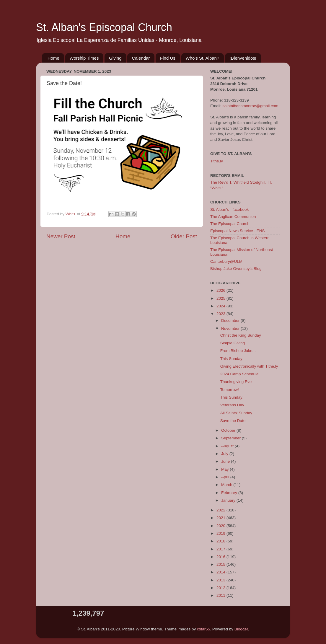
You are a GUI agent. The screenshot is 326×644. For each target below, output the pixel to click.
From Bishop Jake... (238, 351)
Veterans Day (232, 405)
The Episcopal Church (230, 224)
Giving (115, 58)
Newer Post (61, 236)
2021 (221, 518)
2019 (221, 533)
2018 (221, 541)
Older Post (184, 236)
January (229, 500)
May (225, 469)
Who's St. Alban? (203, 58)
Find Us (168, 58)
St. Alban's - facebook (229, 209)
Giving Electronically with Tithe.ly (249, 366)
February (230, 493)
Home (53, 58)
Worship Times (84, 58)
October (229, 430)
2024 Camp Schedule (239, 374)
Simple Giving (233, 343)
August (228, 446)
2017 (221, 549)
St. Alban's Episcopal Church (104, 27)
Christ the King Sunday (241, 335)
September (232, 438)
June (226, 461)
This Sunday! (232, 397)
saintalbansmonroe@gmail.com (250, 106)
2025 (221, 298)
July (225, 454)
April (226, 477)
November (231, 328)
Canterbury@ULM (226, 261)
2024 (221, 306)
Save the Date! (233, 421)
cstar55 (203, 629)
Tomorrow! (230, 390)
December (231, 321)
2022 (221, 510)
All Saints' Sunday (236, 413)
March (227, 485)
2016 (221, 557)
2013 (221, 580)
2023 (221, 314)
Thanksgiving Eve (236, 382)
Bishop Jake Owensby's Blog (236, 269)
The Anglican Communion (233, 217)
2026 (221, 290)
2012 (221, 588)
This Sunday (231, 359)
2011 (221, 595)
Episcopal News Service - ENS (238, 231)
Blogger (241, 629)
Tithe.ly (217, 161)
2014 (221, 572)
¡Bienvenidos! (243, 58)
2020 (221, 526)
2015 (221, 564)
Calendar (141, 58)
